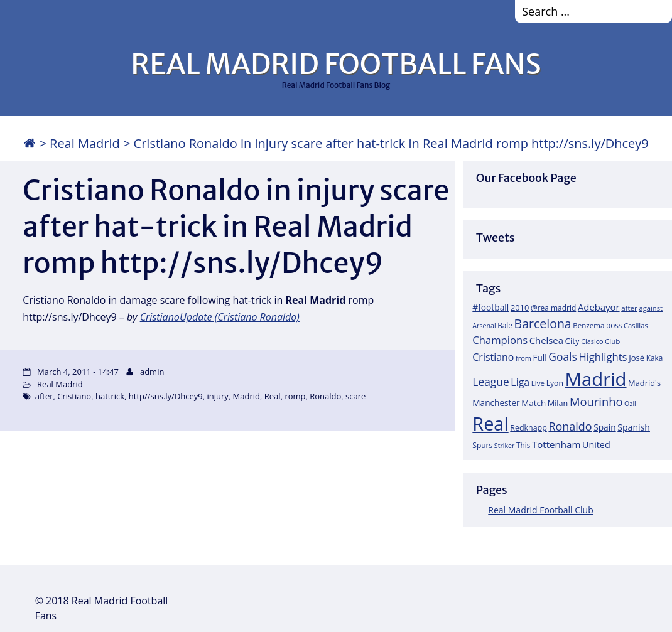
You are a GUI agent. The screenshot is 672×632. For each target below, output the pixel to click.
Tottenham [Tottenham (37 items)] (556, 444)
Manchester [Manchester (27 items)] (496, 403)
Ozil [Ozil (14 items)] (630, 404)
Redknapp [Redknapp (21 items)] (528, 428)
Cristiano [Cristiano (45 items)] (493, 357)
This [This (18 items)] (523, 445)
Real (273, 396)
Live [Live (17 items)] (538, 383)
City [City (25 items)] (572, 341)
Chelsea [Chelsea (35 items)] (546, 340)
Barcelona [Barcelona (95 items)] (543, 324)
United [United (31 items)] (596, 445)
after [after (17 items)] (629, 308)
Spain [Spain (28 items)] (605, 427)
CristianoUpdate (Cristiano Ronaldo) (220, 317)
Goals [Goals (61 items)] (562, 356)
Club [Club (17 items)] (612, 341)
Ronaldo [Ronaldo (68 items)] (570, 426)
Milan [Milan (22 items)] (558, 403)
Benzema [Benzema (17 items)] (588, 325)
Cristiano (74, 396)
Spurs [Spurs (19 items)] (482, 445)
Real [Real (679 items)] (490, 423)
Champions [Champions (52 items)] (500, 340)
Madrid (247, 396)
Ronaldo (325, 396)
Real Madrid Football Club (540, 510)
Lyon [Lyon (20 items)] (555, 383)
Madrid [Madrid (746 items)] (596, 379)
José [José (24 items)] (637, 358)
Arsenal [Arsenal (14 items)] (484, 326)
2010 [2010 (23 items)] (520, 308)
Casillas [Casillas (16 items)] (636, 325)
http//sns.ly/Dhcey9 (166, 396)
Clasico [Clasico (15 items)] (592, 341)
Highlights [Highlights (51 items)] (603, 357)
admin (152, 372)
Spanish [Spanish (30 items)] (634, 427)
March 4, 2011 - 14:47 (78, 372)
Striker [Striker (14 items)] (505, 446)
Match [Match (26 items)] (534, 403)
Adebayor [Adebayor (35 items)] (599, 307)
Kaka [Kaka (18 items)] (654, 358)
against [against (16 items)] (651, 308)
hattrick (110, 396)
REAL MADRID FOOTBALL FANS (336, 64)
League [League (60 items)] (490, 382)
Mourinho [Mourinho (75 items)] (596, 401)
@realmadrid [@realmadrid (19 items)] (553, 308)
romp (295, 396)
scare (355, 396)
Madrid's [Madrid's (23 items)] (644, 383)
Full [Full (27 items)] (539, 357)
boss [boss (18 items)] (614, 325)
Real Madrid (85, 143)
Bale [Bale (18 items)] (505, 325)
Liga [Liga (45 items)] (520, 382)
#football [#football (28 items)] (490, 307)
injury (218, 396)
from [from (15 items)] (523, 358)
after (44, 396)
